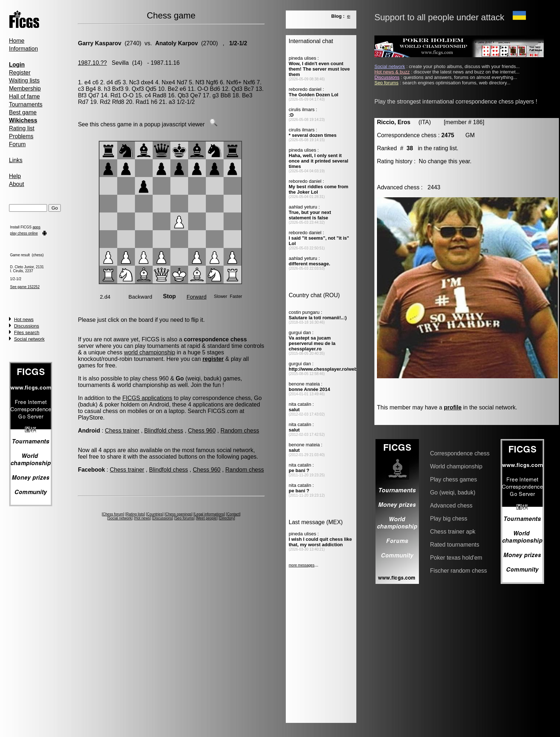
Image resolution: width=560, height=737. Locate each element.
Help (15, 176)
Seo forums (184, 518)
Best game (23, 112)
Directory (227, 518)
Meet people (207, 518)
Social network (29, 339)
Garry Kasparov (99, 43)
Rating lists (135, 514)
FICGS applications (147, 398)
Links (16, 160)
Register (20, 73)
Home (17, 41)
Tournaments (26, 104)
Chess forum (113, 514)
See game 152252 (25, 287)
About (17, 184)
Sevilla (120, 63)
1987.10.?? (92, 63)
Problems (21, 136)
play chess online (24, 233)
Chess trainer (122, 431)
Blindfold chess (164, 431)
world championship (150, 352)
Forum (17, 144)
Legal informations (209, 514)
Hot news (24, 319)
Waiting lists (24, 81)
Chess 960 (202, 431)
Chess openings (179, 514)
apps (37, 227)
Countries (155, 514)
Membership (25, 89)
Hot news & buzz (392, 72)
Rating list (22, 128)
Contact (233, 514)
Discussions (27, 326)
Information (24, 49)
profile (453, 407)
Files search (27, 332)
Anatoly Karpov (177, 43)
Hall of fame (24, 96)
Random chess (240, 431)
